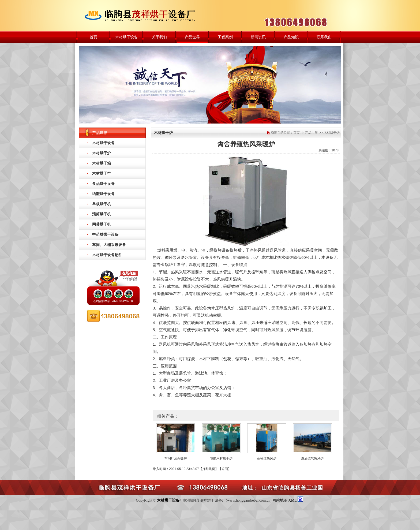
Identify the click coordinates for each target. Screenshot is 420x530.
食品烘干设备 (103, 184)
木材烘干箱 (102, 163)
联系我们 (324, 37)
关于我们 (159, 37)
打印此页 (209, 469)
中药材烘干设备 (105, 234)
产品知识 (291, 37)
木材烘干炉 (102, 153)
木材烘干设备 (126, 37)
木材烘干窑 (102, 173)
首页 (93, 37)
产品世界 (192, 37)
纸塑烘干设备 (103, 194)
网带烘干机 (102, 224)
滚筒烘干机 (102, 214)
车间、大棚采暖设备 (109, 245)
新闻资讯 (258, 37)
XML (293, 500)
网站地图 (280, 500)
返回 (225, 469)
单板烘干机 (102, 204)
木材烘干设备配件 (107, 255)
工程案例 (225, 37)
